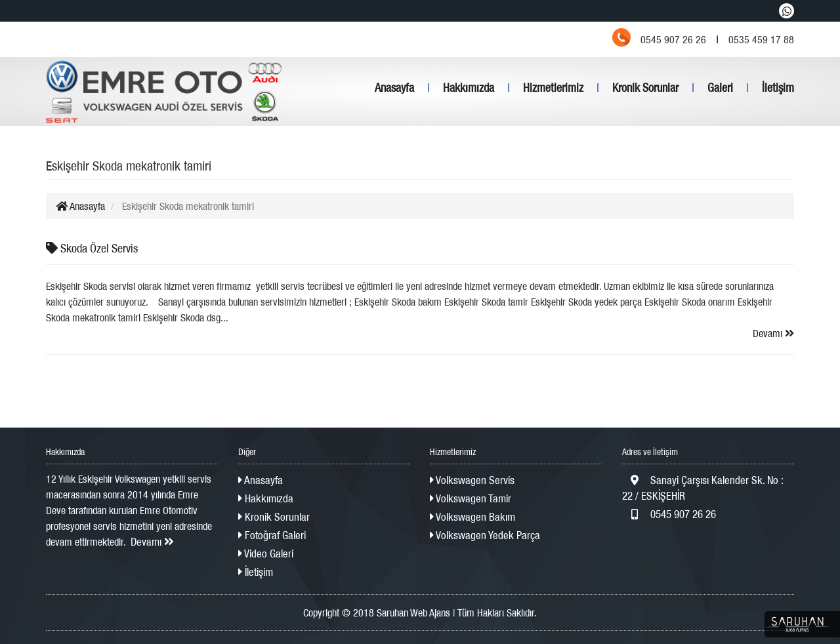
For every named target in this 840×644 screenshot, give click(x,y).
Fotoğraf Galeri (272, 535)
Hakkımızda (469, 88)
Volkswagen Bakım (472, 517)
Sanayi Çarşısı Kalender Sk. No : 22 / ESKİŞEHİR (703, 488)
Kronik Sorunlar (645, 88)
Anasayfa (394, 88)
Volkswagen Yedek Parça (485, 535)
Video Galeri (266, 553)
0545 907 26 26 (669, 514)
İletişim (778, 88)
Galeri (720, 88)
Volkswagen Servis (472, 480)
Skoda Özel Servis (92, 248)
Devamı (773, 333)
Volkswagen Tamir (471, 498)
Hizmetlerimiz (553, 88)
